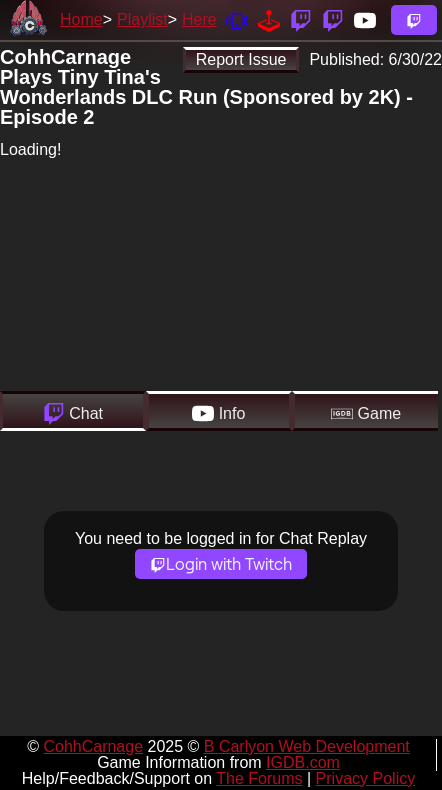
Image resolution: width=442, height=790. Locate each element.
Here (199, 19)
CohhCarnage (93, 746)
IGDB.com (303, 762)
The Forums (259, 778)
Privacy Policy (366, 778)
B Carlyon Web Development (307, 746)
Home (81, 19)
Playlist (142, 19)
